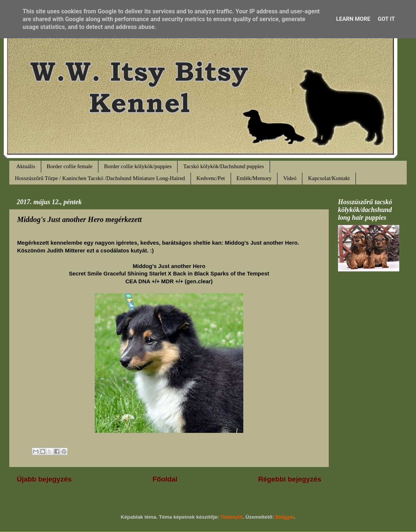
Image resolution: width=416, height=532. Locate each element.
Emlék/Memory (254, 178)
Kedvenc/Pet (211, 178)
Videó (290, 178)
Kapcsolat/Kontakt (329, 178)
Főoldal (165, 479)
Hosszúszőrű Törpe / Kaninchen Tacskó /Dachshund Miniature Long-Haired (100, 178)
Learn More (353, 19)
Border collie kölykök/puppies (138, 166)
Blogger (285, 517)
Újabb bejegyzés (44, 479)
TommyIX (232, 517)
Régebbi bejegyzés (290, 479)
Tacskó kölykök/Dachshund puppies (223, 166)
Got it (386, 19)
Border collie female (70, 166)
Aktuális (26, 166)
